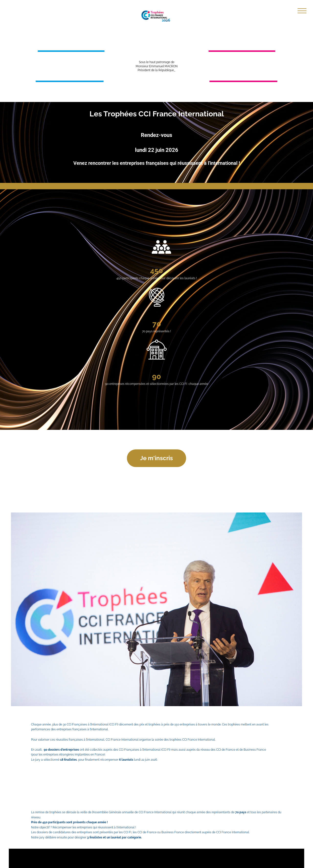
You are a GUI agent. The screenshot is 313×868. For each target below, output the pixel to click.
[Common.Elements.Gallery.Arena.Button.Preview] (156, 609)
